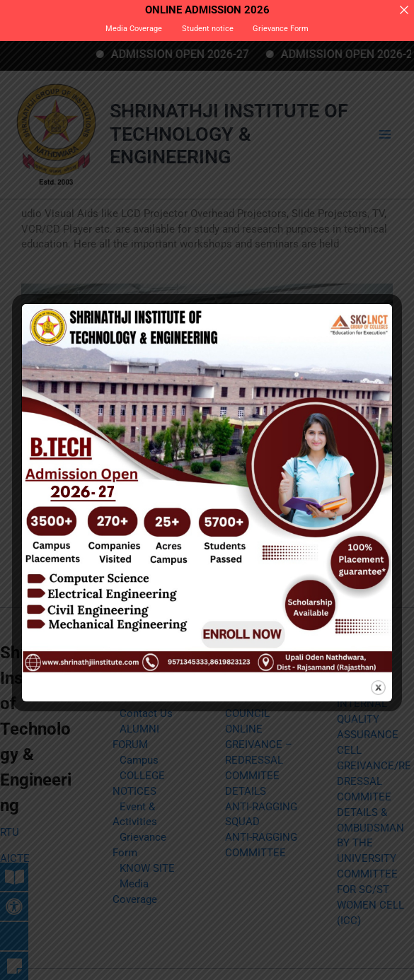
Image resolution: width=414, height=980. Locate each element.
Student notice (208, 29)
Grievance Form (281, 29)
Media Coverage (134, 29)
